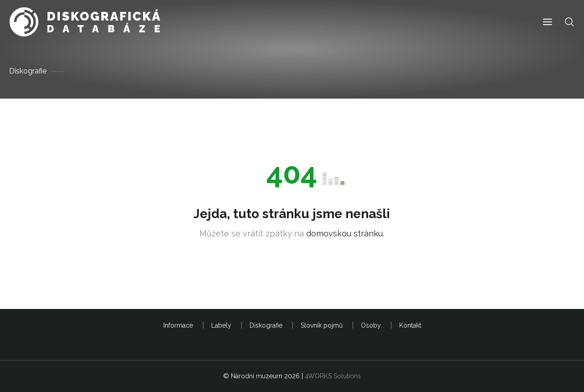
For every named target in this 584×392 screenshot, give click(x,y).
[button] (547, 22)
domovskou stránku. (345, 233)
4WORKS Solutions (333, 376)
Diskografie (28, 71)
